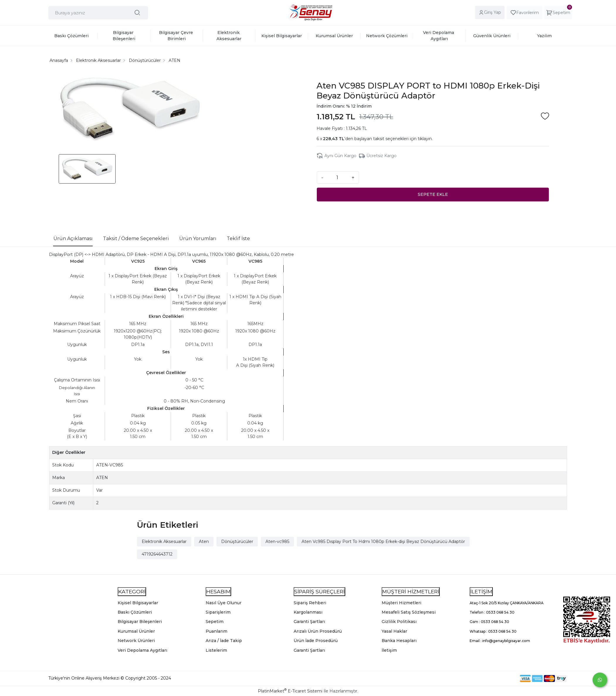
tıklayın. (425, 139)
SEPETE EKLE (433, 194)
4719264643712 (157, 554)
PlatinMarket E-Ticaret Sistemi (290, 691)
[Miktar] (337, 177)
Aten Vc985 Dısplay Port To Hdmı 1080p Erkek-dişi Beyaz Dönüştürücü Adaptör (383, 541)
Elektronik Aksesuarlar (164, 541)
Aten (204, 541)
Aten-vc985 (277, 541)
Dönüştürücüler (237, 541)
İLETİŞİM (481, 591)
